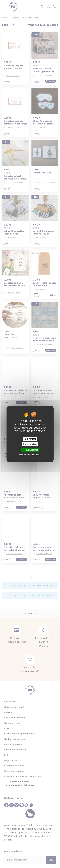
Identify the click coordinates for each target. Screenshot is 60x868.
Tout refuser (30, 439)
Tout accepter (30, 450)
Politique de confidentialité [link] (30, 455)
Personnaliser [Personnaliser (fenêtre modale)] (30, 444)
